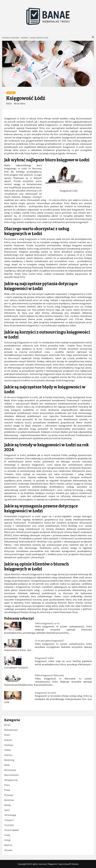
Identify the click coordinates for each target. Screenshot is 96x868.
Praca (7, 785)
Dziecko (8, 740)
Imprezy (8, 755)
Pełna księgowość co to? (47, 623)
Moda (7, 765)
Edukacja (9, 745)
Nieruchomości (11, 775)
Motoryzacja (10, 770)
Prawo (7, 790)
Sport (7, 810)
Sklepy (8, 805)
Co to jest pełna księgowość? (49, 641)
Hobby (7, 750)
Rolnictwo (9, 800)
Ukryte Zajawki (11, 830)
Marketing (9, 760)
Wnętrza (8, 845)
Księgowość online (44, 658)
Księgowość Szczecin (45, 693)
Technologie (10, 815)
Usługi (7, 840)
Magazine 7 (53, 864)
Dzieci (7, 735)
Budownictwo (11, 730)
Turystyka (9, 825)
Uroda (7, 835)
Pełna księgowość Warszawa (49, 675)
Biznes (11, 93)
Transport (9, 820)
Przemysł (9, 795)
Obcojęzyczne (11, 780)
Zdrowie (8, 850)
